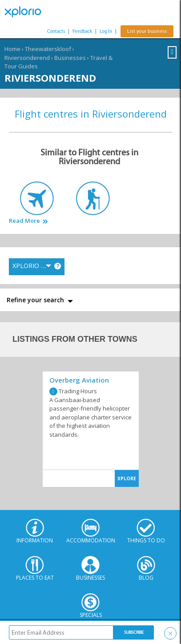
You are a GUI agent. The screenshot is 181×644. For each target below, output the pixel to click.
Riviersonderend (27, 58)
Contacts (56, 31)
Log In (106, 31)
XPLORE (127, 478)
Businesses (70, 58)
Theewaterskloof (48, 49)
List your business (147, 31)
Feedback (82, 31)
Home (12, 49)
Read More (24, 221)
